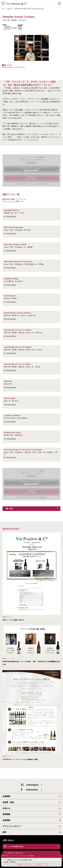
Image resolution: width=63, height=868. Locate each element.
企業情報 (6, 796)
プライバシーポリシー (12, 826)
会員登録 (6, 820)
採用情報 (6, 814)
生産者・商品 (8, 802)
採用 (4, 832)
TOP (3, 9)
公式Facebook (32, 790)
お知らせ (6, 808)
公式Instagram (32, 785)
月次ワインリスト (8, 201)
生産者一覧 (9, 9)
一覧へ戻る (9, 509)
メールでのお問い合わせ (16, 846)
